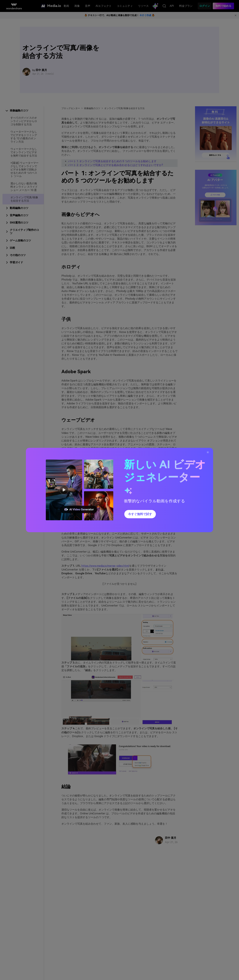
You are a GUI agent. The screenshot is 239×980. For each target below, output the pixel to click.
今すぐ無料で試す (140, 514)
